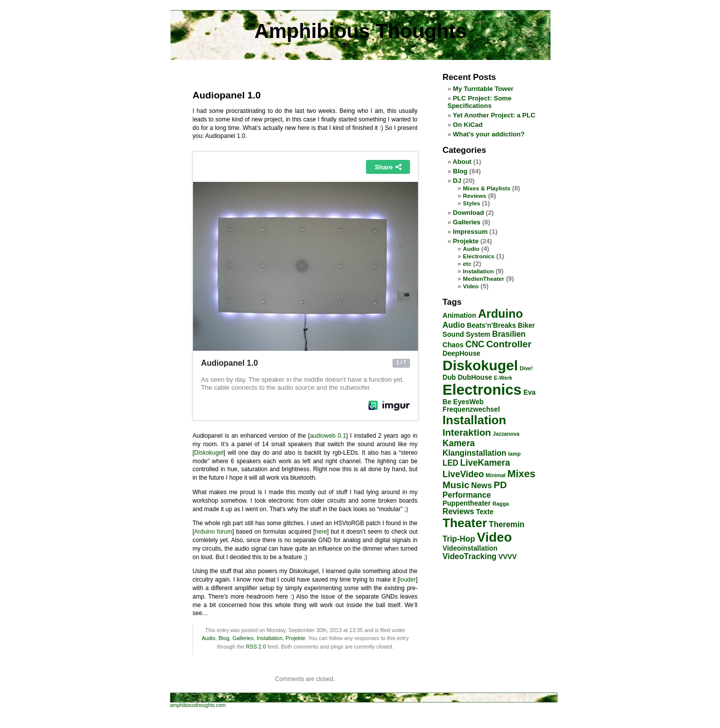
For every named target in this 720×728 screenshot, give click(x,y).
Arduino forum (213, 532)
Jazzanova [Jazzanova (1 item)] (506, 434)
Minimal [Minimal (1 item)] (495, 475)
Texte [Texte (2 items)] (485, 512)
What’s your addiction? (489, 134)
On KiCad (468, 125)
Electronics (479, 256)
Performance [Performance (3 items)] (467, 495)
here (321, 532)
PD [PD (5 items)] (500, 485)
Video (471, 286)
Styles (471, 203)
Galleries (243, 638)
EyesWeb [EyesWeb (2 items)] (468, 402)
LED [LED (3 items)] (450, 463)
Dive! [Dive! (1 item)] (526, 368)
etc (467, 264)
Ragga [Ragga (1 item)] (501, 504)
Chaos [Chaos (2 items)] (453, 345)
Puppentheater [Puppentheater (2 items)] (466, 503)
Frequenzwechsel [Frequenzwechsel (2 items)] (471, 409)
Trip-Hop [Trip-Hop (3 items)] (459, 539)
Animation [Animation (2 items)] (459, 316)
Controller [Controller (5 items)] (509, 344)
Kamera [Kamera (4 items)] (459, 443)
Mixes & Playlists (487, 188)
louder (407, 580)
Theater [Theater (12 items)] (465, 523)
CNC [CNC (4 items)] (475, 344)
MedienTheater (483, 279)
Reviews (475, 196)
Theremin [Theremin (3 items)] (507, 524)
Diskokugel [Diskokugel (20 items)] (480, 365)
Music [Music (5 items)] (456, 485)
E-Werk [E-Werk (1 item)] (503, 378)
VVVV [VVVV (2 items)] (508, 557)
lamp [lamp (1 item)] (514, 454)
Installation (269, 638)
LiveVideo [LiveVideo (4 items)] (463, 474)
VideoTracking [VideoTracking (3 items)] (469, 556)
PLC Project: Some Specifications (479, 102)
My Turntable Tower (483, 89)
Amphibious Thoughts (360, 31)
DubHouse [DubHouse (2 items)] (475, 377)
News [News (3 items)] (481, 485)
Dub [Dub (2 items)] (449, 377)
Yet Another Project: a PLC (494, 115)
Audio (208, 638)
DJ (457, 181)
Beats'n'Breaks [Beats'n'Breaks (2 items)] (491, 326)
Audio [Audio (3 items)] (454, 325)
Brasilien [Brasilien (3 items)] (509, 334)
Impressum (470, 232)
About (462, 162)
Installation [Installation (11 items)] (474, 420)
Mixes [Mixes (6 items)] (521, 474)
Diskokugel (209, 453)
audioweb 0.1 (328, 436)
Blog (224, 638)
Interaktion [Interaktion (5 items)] (467, 432)
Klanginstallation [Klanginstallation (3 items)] (474, 453)
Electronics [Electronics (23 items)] (482, 389)
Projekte (295, 638)
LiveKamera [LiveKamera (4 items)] (485, 463)
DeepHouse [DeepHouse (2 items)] (461, 354)
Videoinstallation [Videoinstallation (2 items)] (470, 548)
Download (468, 213)
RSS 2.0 (256, 647)
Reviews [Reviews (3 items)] (458, 511)
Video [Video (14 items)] (494, 537)
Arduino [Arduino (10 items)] (500, 314)
